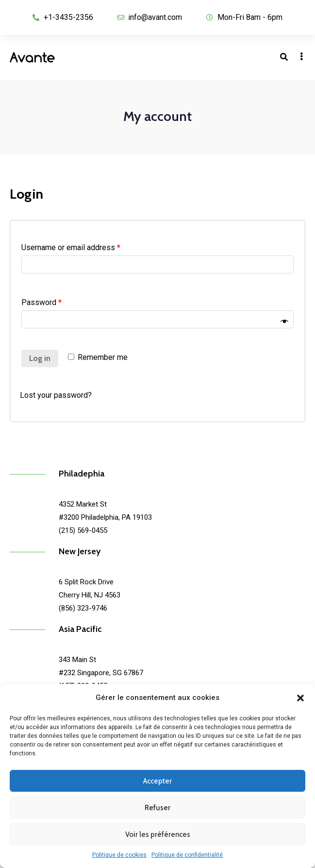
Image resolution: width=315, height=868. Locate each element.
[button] (300, 698)
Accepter (157, 781)
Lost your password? (56, 395)
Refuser (157, 808)
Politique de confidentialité (187, 855)
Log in (40, 358)
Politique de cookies (119, 855)
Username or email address (71, 247)
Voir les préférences (158, 834)
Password (41, 302)
